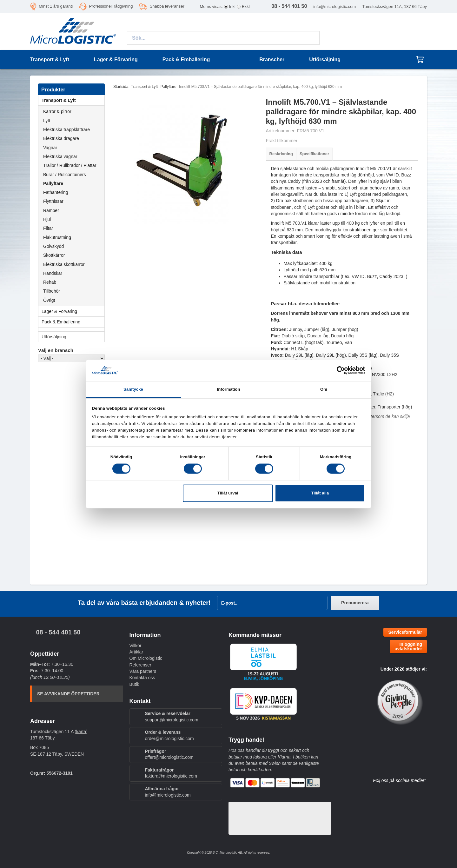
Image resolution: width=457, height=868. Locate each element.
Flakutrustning (57, 237)
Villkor (136, 646)
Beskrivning (281, 154)
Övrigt (49, 300)
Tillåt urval (228, 493)
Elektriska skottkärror (64, 264)
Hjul (47, 219)
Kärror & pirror (57, 111)
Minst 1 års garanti (56, 6)
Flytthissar (53, 201)
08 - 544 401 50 (58, 632)
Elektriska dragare (61, 138)
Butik (134, 684)
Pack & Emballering (73, 322)
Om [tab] (324, 389)
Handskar (53, 273)
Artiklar (136, 652)
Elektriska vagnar (60, 156)
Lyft (47, 121)
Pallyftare (53, 183)
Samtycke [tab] (133, 389)
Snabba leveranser (167, 6)
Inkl (232, 7)
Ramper (51, 210)
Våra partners (143, 671)
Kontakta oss (142, 678)
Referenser (140, 665)
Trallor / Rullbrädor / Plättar (70, 165)
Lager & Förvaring (73, 311)
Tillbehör (52, 291)
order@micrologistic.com (169, 739)
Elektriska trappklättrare (66, 129)
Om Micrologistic (146, 658)
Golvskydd (53, 246)
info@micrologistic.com (334, 7)
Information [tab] (228, 389)
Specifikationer (314, 154)
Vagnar (50, 148)
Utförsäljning (325, 60)
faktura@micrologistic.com (171, 776)
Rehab (50, 282)
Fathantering (56, 192)
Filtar (48, 228)
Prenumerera (355, 603)
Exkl (246, 7)
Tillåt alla (320, 493)
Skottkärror (54, 255)
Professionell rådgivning (111, 6)
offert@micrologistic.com (169, 757)
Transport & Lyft (73, 100)
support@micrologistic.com (172, 720)
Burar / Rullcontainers (65, 175)
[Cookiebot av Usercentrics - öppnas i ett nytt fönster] (337, 370)
